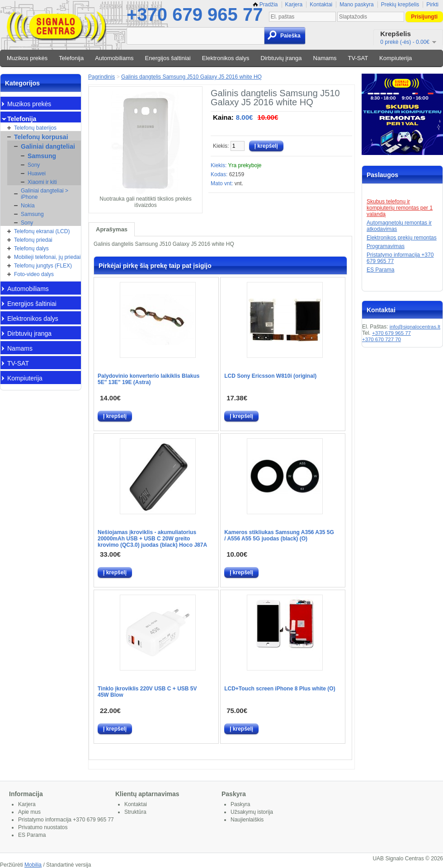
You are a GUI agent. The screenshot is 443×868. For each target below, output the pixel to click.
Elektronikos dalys (226, 58)
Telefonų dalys (31, 249)
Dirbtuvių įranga (281, 58)
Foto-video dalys (34, 274)
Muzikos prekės (27, 58)
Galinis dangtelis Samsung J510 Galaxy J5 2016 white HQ (191, 77)
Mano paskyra (356, 5)
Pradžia (265, 5)
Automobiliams (114, 58)
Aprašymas (112, 229)
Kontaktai (321, 5)
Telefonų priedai (33, 240)
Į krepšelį (115, 416)
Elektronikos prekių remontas (402, 238)
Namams (325, 58)
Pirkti (432, 5)
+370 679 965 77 (195, 14)
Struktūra (135, 812)
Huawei (37, 174)
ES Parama (380, 270)
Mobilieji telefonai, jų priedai (47, 257)
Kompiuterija (396, 58)
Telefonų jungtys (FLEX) (43, 266)
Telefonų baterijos (35, 128)
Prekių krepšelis (400, 5)
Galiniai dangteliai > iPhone (45, 194)
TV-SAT (358, 58)
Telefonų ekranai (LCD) (42, 231)
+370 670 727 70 (382, 339)
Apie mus (29, 812)
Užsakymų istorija (252, 812)
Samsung (42, 156)
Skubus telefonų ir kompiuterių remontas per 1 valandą (400, 208)
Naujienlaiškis (247, 820)
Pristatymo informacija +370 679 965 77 (66, 820)
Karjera (294, 5)
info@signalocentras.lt (415, 327)
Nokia (28, 206)
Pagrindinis (101, 77)
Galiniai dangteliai (48, 146)
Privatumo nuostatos (43, 827)
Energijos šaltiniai (168, 58)
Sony (34, 165)
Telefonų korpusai (41, 137)
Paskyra (240, 804)
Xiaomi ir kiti (42, 182)
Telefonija (71, 58)
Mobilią (33, 865)
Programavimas (386, 246)
